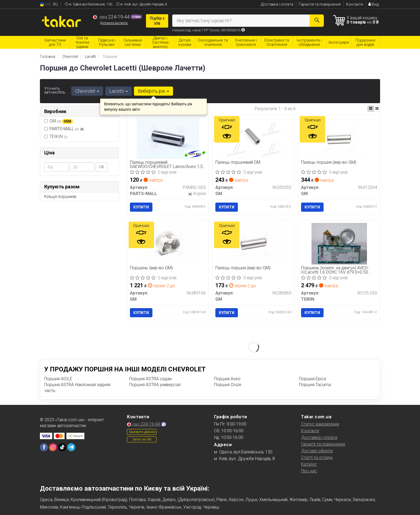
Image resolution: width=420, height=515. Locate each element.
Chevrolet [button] (87, 91)
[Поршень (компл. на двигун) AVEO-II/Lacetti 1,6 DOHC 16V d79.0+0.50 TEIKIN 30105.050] (339, 243)
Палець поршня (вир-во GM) (329, 163)
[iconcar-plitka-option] (371, 109)
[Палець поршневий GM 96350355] (253, 138)
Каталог (309, 464)
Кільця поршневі (60, 197)
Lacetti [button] (119, 91)
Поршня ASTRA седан (150, 379)
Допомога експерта (114, 23)
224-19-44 (112, 17)
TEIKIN (56, 137)
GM (59, 121)
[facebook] (44, 447)
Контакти (355, 4)
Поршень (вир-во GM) (151, 268)
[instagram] (53, 447)
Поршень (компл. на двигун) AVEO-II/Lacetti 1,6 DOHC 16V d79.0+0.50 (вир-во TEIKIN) (335, 270)
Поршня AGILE (58, 379)
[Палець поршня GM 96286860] (253, 243)
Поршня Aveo (227, 379)
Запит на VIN (142, 439)
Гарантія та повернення (320, 4)
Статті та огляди (317, 458)
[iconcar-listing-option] (377, 109)
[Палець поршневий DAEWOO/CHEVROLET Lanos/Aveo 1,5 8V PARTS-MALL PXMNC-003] (168, 138)
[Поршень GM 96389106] (168, 243)
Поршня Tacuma (315, 385)
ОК (102, 167)
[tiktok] (62, 447)
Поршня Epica (312, 379)
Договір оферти (317, 451)
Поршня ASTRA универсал (155, 385)
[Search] (317, 21)
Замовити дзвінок (142, 432)
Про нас (309, 471)
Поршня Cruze (228, 385)
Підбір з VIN (157, 21)
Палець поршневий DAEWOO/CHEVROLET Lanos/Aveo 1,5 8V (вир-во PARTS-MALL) (166, 164)
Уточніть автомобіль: (55, 90)
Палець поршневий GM (238, 163)
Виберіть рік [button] (153, 91)
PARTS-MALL (67, 129)
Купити (141, 207)
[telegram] (71, 447)
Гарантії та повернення (323, 444)
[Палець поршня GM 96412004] (339, 138)
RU (55, 4)
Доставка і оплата (277, 4)
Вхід (374, 4)
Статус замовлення (320, 424)
